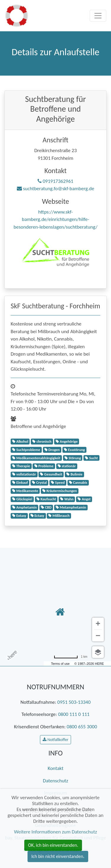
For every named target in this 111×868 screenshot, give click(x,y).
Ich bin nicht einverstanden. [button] (58, 856)
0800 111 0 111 (74, 714)
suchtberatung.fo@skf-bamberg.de (55, 189)
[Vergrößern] (98, 623)
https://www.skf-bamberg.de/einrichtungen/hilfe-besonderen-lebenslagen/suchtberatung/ (55, 219)
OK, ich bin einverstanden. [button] (53, 845)
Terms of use (60, 664)
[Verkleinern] (98, 636)
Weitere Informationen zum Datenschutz (55, 832)
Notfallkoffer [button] (55, 740)
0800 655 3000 (82, 727)
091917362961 (55, 181)
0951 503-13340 (74, 702)
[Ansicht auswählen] (98, 652)
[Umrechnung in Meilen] (71, 657)
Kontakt (55, 768)
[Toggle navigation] (98, 16)
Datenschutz (55, 781)
